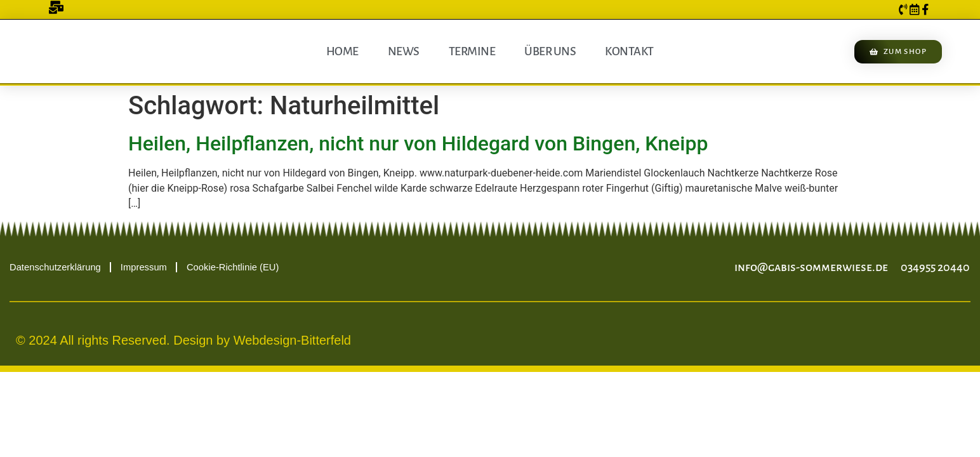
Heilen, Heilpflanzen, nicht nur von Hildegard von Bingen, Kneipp (418, 143)
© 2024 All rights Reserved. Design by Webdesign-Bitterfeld (183, 340)
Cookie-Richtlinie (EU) (238, 267)
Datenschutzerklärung (56, 267)
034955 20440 (935, 267)
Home (342, 51)
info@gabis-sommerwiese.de (811, 267)
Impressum (147, 267)
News (404, 51)
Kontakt (629, 51)
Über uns (550, 51)
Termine (472, 51)
